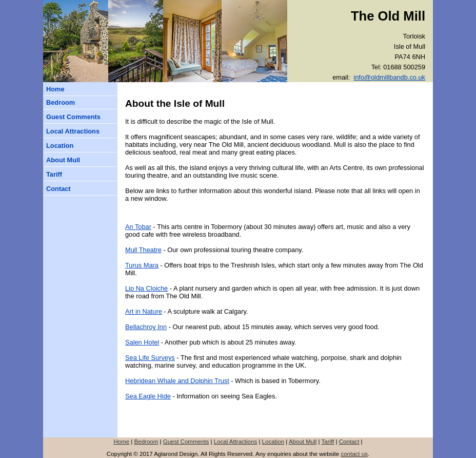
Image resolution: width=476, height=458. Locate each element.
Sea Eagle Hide (148, 396)
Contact (58, 189)
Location (60, 146)
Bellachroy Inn (146, 327)
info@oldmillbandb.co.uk (389, 77)
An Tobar (138, 227)
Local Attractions (73, 131)
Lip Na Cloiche (146, 288)
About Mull (63, 160)
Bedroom (61, 102)
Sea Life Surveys (150, 358)
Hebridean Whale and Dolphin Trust (177, 381)
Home (55, 89)
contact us (354, 454)
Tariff (54, 174)
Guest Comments (73, 117)
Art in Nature (144, 311)
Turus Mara (142, 265)
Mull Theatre (143, 250)
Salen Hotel (142, 342)
